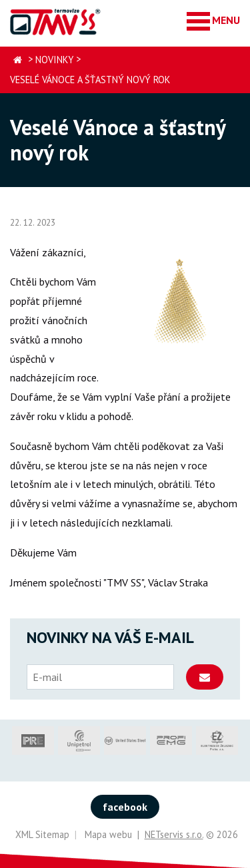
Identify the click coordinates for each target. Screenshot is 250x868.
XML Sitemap (42, 834)
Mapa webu (108, 834)
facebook (125, 807)
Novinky (54, 60)
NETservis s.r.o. (174, 834)
